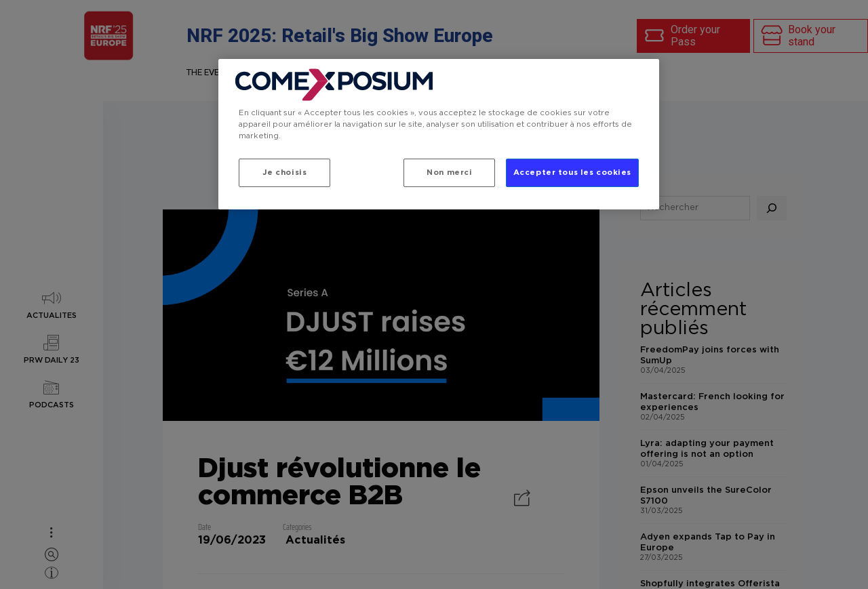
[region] (439, 134)
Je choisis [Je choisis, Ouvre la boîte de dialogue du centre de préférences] (285, 172)
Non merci (449, 172)
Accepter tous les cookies (572, 172)
